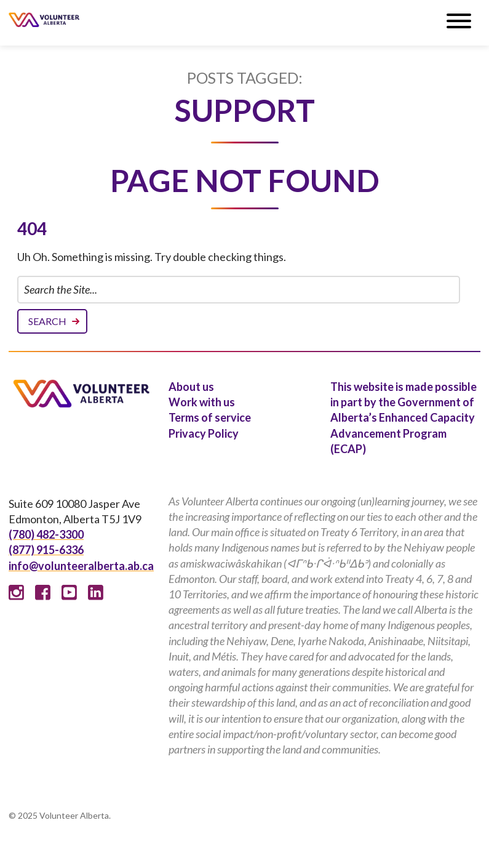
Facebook (43, 593)
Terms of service (210, 417)
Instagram (16, 593)
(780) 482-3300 (46, 534)
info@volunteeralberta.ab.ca (81, 566)
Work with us (202, 402)
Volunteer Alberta (44, 20)
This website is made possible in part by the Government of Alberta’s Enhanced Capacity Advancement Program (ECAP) (404, 418)
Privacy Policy (204, 433)
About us (191, 387)
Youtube (69, 593)
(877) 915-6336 (46, 550)
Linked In (96, 593)
